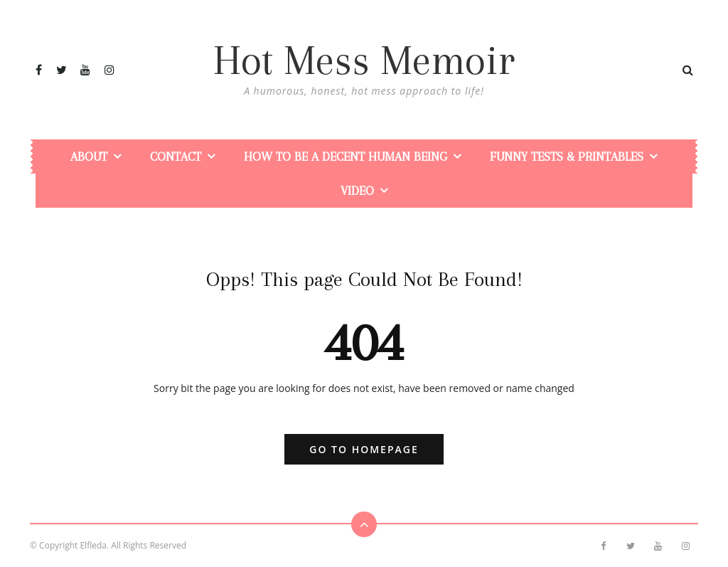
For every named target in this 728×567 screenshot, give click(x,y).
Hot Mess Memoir (364, 60)
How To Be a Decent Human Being (346, 157)
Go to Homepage (364, 449)
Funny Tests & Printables (567, 157)
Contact (176, 157)
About (89, 157)
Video (357, 191)
